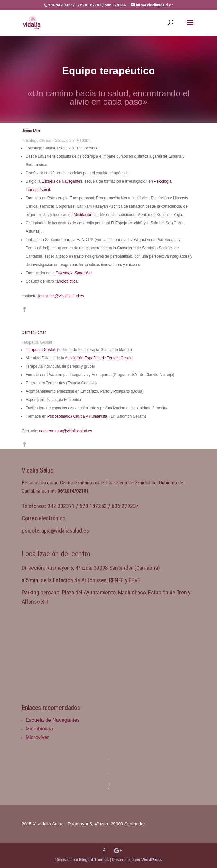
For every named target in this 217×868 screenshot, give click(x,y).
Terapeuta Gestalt (41, 350)
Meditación (83, 215)
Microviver (37, 737)
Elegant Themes (94, 860)
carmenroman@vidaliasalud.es (66, 431)
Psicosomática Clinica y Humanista (77, 416)
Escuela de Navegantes (62, 181)
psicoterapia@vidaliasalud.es (55, 531)
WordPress (151, 860)
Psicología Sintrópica (74, 273)
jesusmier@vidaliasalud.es (61, 296)
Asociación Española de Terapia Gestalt (99, 358)
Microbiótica (67, 281)
